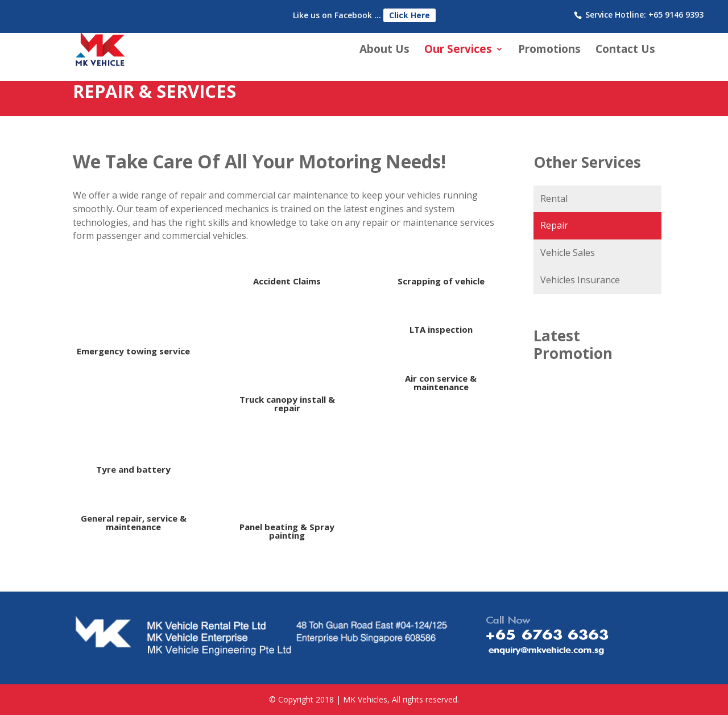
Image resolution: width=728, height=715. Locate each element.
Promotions (549, 51)
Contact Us (625, 51)
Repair (554, 225)
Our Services (458, 51)
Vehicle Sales (568, 253)
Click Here (409, 15)
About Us (384, 51)
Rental (554, 199)
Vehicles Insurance (580, 280)
